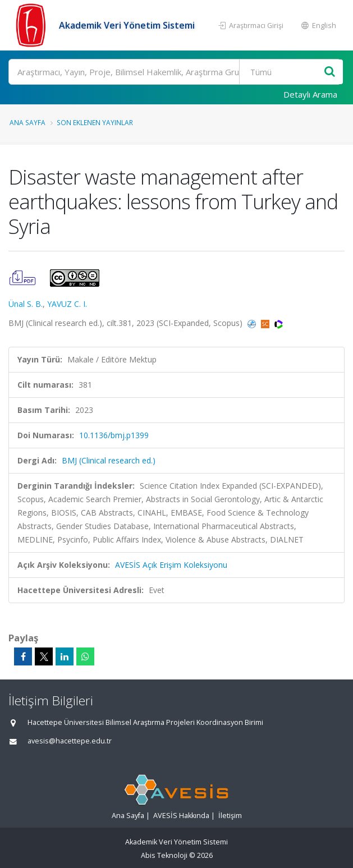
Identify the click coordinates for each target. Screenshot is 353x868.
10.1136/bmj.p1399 (114, 435)
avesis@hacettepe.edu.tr (70, 741)
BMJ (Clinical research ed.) (109, 460)
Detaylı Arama (310, 94)
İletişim (230, 816)
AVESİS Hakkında (181, 816)
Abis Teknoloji (164, 855)
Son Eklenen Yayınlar (95, 122)
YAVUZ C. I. (67, 304)
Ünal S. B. (26, 304)
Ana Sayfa (27, 122)
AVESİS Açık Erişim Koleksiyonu (171, 565)
